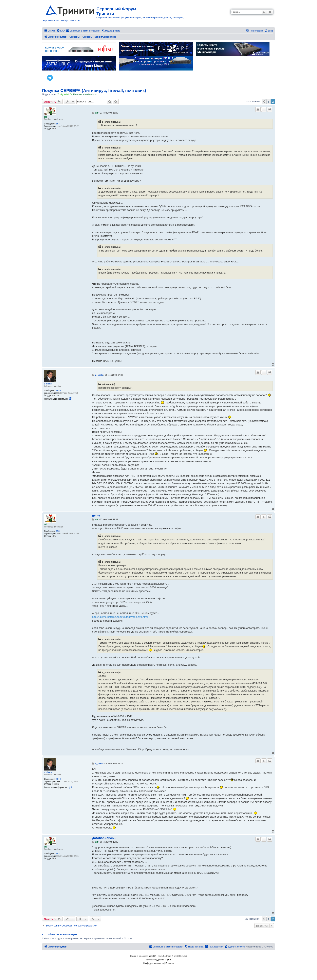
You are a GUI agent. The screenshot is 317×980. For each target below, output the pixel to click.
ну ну (96, 515)
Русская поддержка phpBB (158, 960)
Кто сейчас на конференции (59, 935)
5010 (58, 391)
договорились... (104, 838)
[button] (264, 102)
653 (58, 124)
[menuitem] (61, 31)
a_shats (48, 384)
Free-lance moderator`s (85, 94)
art (45, 117)
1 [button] (268, 102)
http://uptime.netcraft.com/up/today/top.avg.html (120, 617)
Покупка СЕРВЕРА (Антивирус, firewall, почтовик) (94, 90)
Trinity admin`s (65, 94)
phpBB (152, 956)
